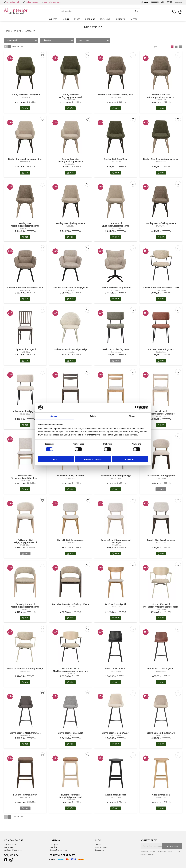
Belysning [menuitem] (105, 19)
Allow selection (93, 459)
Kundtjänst (54, 845)
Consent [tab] (54, 416)
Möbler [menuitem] (66, 19)
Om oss (98, 845)
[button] (174, 12)
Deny (56, 459)
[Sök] (137, 11)
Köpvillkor (53, 847)
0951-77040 (8, 847)
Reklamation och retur (58, 850)
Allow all (130, 459)
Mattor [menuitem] (134, 19)
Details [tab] (93, 416)
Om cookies (100, 850)
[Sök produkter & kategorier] (100, 11)
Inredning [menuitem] (90, 19)
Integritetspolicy (102, 847)
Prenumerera (172, 846)
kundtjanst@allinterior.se (14, 850)
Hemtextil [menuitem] (120, 19)
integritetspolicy (147, 854)
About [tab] (132, 416)
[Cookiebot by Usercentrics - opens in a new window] (137, 408)
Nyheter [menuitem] (53, 19)
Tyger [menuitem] (77, 19)
